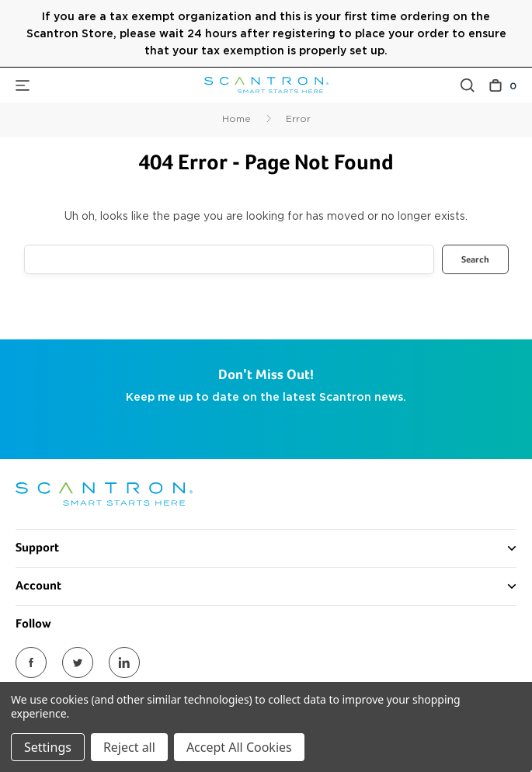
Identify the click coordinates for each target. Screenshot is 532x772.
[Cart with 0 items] (503, 85)
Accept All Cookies (239, 747)
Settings (48, 747)
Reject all (129, 747)
